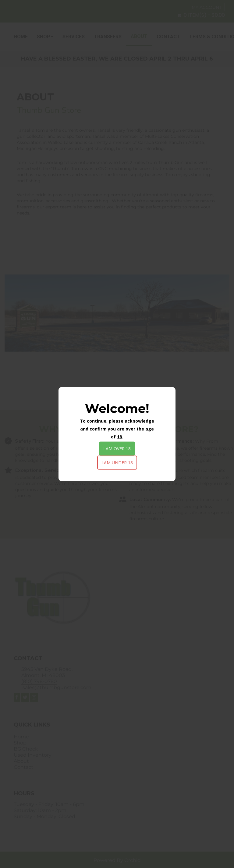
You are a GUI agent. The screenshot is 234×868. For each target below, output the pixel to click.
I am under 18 (117, 462)
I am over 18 (117, 448)
